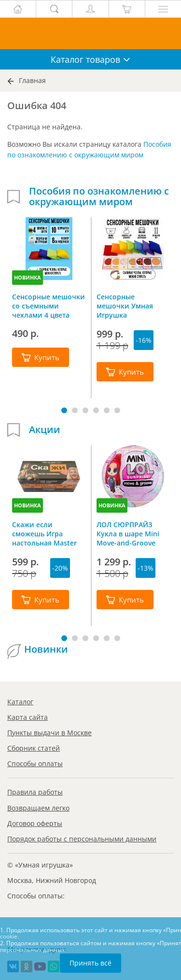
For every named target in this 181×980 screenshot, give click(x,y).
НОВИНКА (28, 277)
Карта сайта (28, 717)
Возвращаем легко (38, 808)
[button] (64, 410)
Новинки (46, 649)
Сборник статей (34, 748)
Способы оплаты (35, 763)
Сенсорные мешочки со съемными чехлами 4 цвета (49, 306)
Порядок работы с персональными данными (82, 839)
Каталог (20, 702)
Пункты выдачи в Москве (49, 733)
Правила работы (35, 792)
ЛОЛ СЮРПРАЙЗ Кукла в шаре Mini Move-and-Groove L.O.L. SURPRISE (128, 533)
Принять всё (90, 963)
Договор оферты (35, 823)
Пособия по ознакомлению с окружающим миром (99, 196)
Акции (45, 430)
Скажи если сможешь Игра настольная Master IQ (44, 533)
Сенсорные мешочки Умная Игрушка (125, 306)
